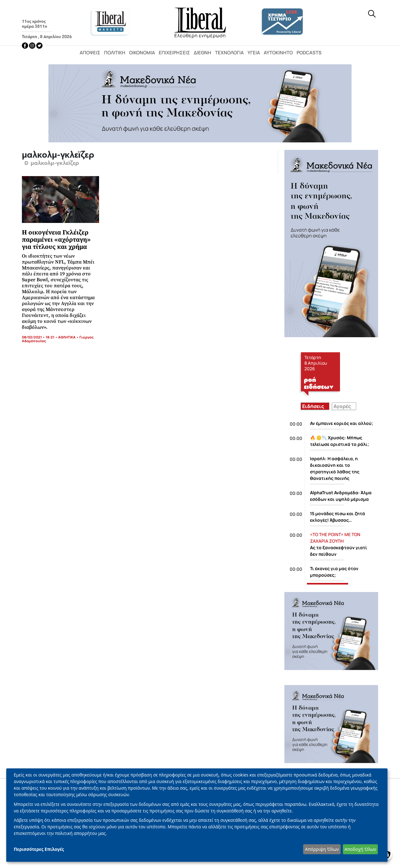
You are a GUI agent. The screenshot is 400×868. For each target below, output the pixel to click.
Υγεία (254, 53)
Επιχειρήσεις (174, 53)
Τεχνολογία (229, 53)
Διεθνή (202, 53)
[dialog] (197, 815)
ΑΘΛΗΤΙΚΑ (67, 337)
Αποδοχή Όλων (360, 849)
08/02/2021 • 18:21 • (40, 337)
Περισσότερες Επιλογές (39, 849)
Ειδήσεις (313, 406)
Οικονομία (142, 53)
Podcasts (309, 53)
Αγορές (342, 406)
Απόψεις (90, 53)
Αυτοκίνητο (278, 53)
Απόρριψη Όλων (322, 849)
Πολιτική (115, 53)
